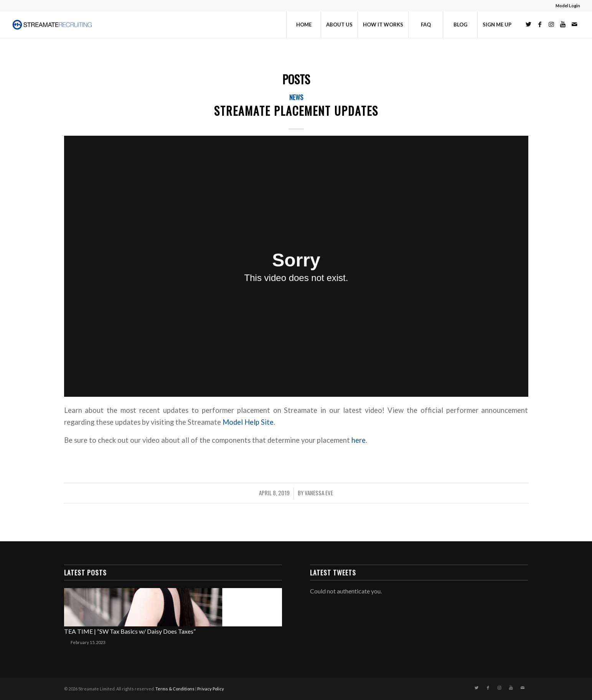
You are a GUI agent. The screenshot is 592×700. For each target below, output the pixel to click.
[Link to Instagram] (551, 24)
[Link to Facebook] (540, 24)
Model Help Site (248, 422)
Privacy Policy (211, 689)
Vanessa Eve (319, 493)
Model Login (568, 6)
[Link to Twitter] (528, 24)
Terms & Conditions (175, 689)
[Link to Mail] (574, 24)
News (296, 97)
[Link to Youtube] (563, 24)
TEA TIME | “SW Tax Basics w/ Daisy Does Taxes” (130, 631)
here (359, 440)
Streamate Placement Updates (296, 111)
